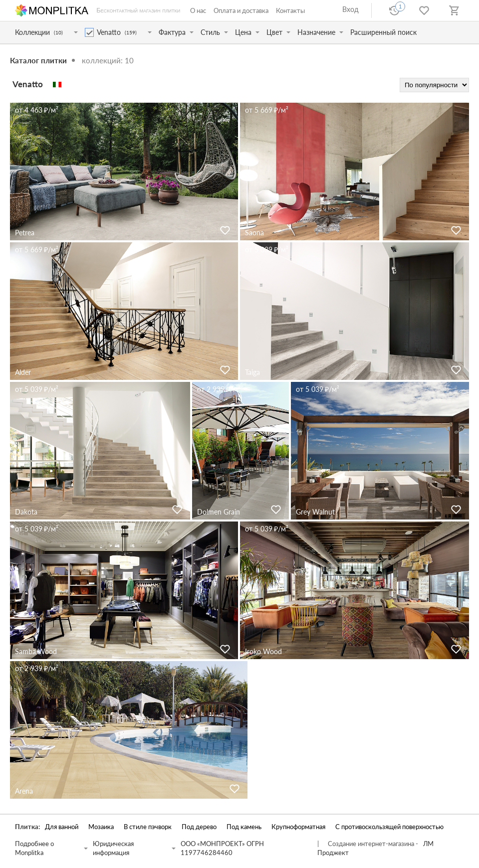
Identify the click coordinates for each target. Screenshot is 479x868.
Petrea (25, 233)
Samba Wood (36, 651)
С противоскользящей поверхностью (389, 827)
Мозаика (101, 827)
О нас (198, 10)
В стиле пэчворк (148, 827)
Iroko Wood (263, 651)
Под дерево (199, 827)
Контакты (290, 10)
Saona (254, 233)
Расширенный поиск (383, 32)
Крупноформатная (298, 827)
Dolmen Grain (219, 512)
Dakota (26, 512)
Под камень (244, 827)
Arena (24, 791)
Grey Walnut (315, 512)
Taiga (252, 372)
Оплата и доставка (241, 10)
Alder (23, 372)
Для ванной (62, 827)
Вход (351, 9)
